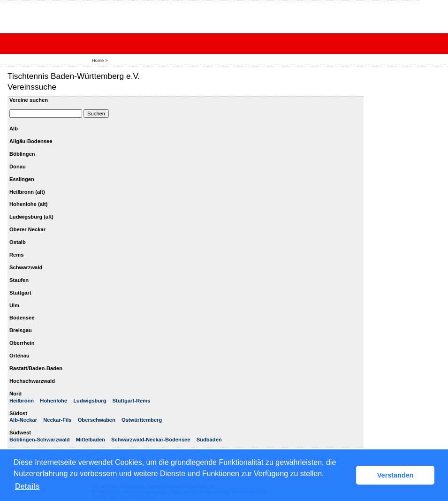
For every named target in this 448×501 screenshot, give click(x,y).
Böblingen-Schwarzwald (40, 440)
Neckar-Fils (57, 420)
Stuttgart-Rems (132, 401)
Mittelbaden (91, 440)
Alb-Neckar (23, 420)
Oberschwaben (97, 420)
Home (98, 60)
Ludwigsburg (90, 401)
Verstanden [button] (395, 475)
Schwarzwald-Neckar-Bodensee (151, 440)
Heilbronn (22, 401)
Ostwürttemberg (142, 420)
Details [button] (27, 486)
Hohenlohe (53, 401)
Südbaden (209, 440)
